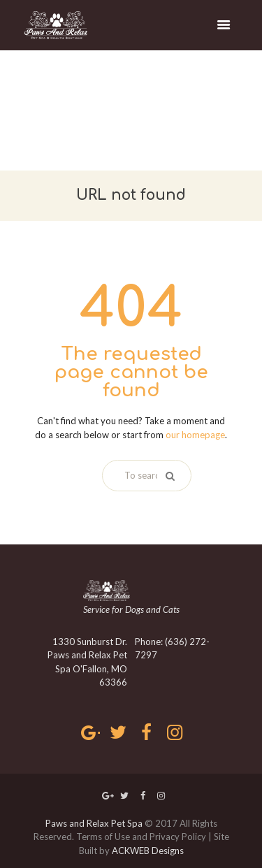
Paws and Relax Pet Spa (94, 823)
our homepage (195, 435)
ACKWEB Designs (148, 851)
